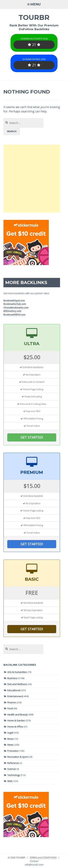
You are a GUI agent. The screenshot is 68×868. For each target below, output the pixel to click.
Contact (34, 861)
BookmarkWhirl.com (14, 315)
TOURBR (34, 17)
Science (12, 769)
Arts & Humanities (17, 672)
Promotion (13, 751)
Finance (12, 702)
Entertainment (15, 696)
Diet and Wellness (17, 684)
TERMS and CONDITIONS (43, 858)
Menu (36, 4)
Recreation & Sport (18, 757)
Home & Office (15, 727)
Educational (14, 690)
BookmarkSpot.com (14, 300)
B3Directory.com (12, 311)
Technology (14, 775)
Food (10, 708)
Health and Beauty (17, 715)
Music (10, 739)
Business (12, 678)
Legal (10, 733)
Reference (13, 763)
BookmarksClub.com (15, 304)
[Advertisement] (34, 179)
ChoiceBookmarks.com (16, 308)
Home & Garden (16, 720)
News (10, 745)
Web (10, 781)
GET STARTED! (32, 437)
